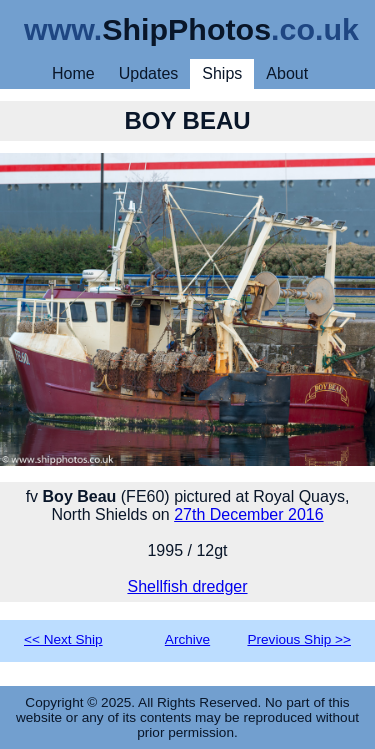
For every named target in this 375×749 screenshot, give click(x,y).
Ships (222, 73)
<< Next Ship (63, 639)
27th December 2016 (248, 514)
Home (73, 73)
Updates (149, 73)
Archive (187, 639)
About (287, 73)
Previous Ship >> (299, 639)
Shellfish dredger (187, 586)
